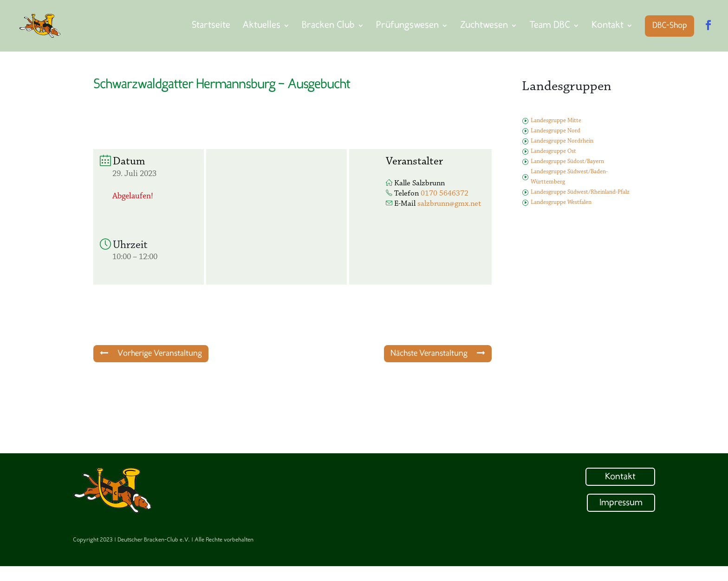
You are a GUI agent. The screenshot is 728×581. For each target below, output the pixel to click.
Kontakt (620, 477)
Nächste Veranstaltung (438, 353)
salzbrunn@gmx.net (449, 204)
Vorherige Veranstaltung (151, 353)
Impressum (621, 503)
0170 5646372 (445, 193)
